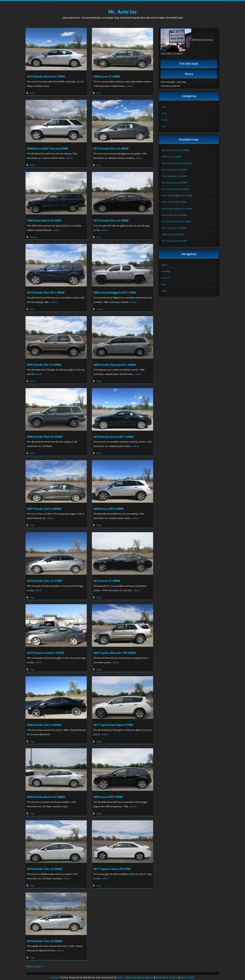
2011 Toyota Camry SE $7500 (112, 869)
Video (164, 291)
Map (164, 284)
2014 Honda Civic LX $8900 (44, 941)
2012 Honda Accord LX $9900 (46, 76)
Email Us (166, 278)
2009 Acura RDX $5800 (108, 797)
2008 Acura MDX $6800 (108, 509)
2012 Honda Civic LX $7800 (44, 581)
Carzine (55, 977)
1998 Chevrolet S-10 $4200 (44, 220)
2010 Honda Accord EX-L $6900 (113, 437)
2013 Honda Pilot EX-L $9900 (46, 293)
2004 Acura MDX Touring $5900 (48, 148)
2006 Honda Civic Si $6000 (44, 725)
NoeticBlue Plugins (167, 977)
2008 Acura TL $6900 (107, 76)
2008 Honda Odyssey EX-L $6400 (115, 365)
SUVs (33, 165)
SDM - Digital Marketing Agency (135, 977)
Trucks (33, 237)
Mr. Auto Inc (122, 12)
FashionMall (188, 977)
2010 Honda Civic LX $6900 (44, 869)
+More (130, 86)
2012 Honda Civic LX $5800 (111, 220)
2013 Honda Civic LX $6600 (111, 148)
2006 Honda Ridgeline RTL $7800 (115, 293)
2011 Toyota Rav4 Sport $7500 (113, 725)
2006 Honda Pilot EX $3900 (44, 437)
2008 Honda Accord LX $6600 (46, 797)
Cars (32, 93)
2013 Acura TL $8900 (107, 581)
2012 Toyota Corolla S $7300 (45, 653)
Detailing (166, 271)
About (164, 265)
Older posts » (34, 966)
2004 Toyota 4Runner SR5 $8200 (114, 653)
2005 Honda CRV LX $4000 (44, 365)
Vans (99, 381)
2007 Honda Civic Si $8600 (44, 509)
